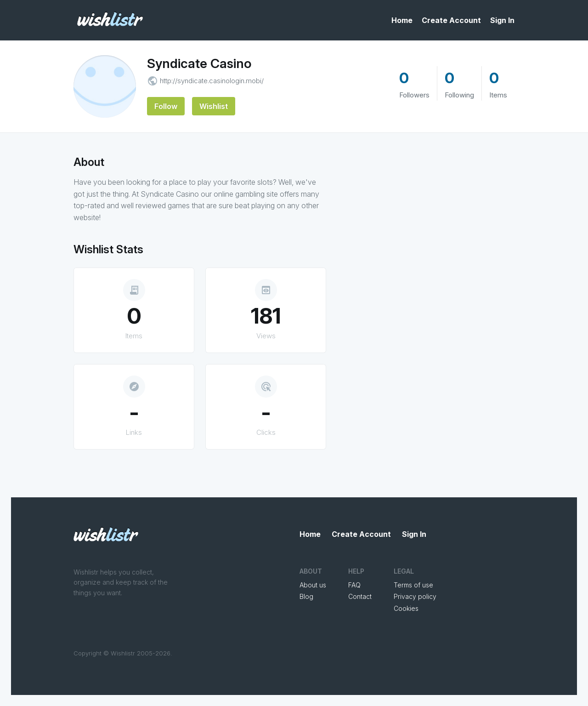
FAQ (354, 585)
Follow (166, 106)
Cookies (406, 608)
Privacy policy (415, 596)
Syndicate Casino (199, 63)
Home (402, 20)
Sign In (502, 20)
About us (313, 585)
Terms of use (413, 585)
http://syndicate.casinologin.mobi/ (212, 81)
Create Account (451, 20)
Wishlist (214, 106)
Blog (306, 596)
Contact (360, 596)
